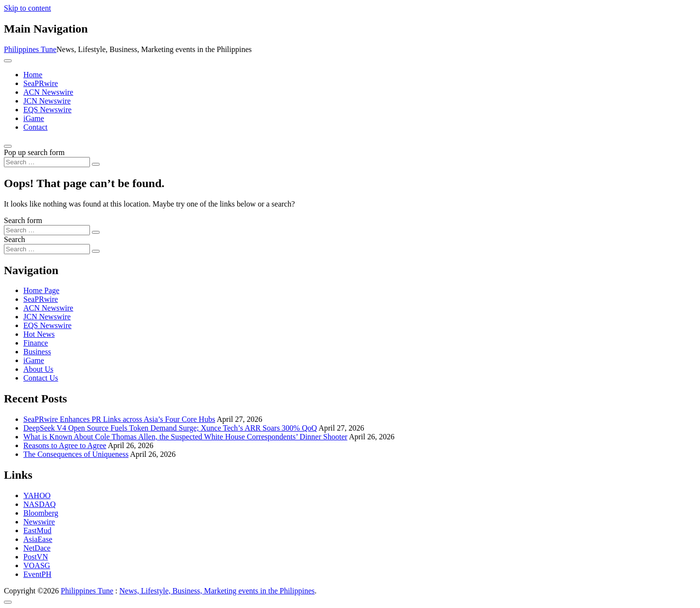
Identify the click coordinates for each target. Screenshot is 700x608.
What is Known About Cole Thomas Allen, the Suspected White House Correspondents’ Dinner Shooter (185, 437)
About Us (38, 369)
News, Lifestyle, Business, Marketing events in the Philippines (217, 591)
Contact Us (41, 378)
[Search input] (47, 162)
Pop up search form (34, 152)
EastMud (37, 530)
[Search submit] (96, 164)
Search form (23, 220)
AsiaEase (38, 539)
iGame (34, 118)
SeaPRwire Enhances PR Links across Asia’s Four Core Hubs (119, 419)
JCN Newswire (47, 101)
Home (33, 75)
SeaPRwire (41, 83)
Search (15, 239)
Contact (35, 127)
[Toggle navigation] (8, 61)
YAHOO (37, 495)
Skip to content (27, 8)
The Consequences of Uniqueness (76, 454)
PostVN (36, 557)
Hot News (39, 334)
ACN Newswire (48, 92)
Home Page (41, 290)
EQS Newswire (47, 110)
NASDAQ (40, 504)
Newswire (39, 522)
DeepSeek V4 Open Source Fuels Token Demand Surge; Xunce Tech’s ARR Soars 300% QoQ (170, 428)
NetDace (37, 548)
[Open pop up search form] (8, 146)
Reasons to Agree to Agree (65, 445)
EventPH (37, 574)
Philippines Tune (30, 49)
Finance (36, 343)
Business (37, 352)
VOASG (37, 565)
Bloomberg (41, 513)
